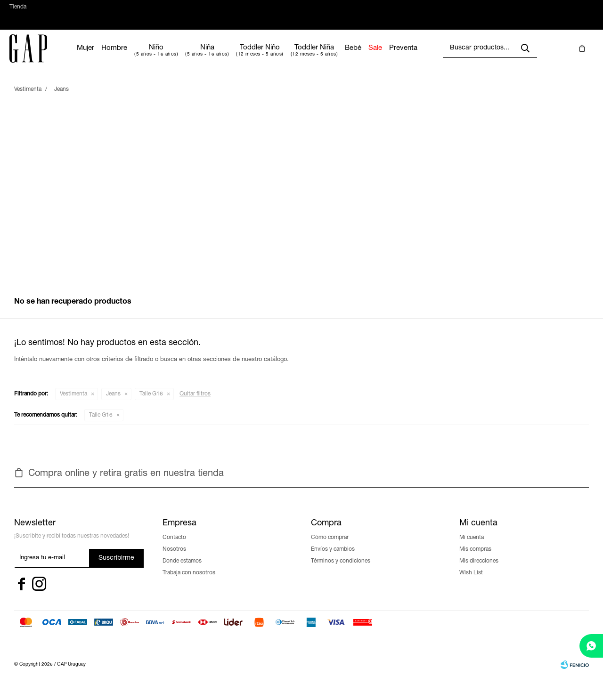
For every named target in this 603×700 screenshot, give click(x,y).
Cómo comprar (330, 547)
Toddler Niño (288, 57)
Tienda (18, 12)
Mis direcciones (479, 571)
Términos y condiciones (341, 571)
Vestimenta (73, 403)
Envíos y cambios (333, 559)
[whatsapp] (591, 646)
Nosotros (174, 559)
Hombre (143, 58)
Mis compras (475, 559)
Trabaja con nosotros (189, 582)
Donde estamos (182, 571)
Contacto (174, 547)
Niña (236, 57)
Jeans (113, 403)
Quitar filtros (195, 403)
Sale (403, 58)
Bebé (381, 58)
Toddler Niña (342, 57)
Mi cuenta (472, 547)
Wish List (471, 582)
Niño (184, 57)
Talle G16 (151, 403)
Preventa (432, 58)
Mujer (114, 58)
